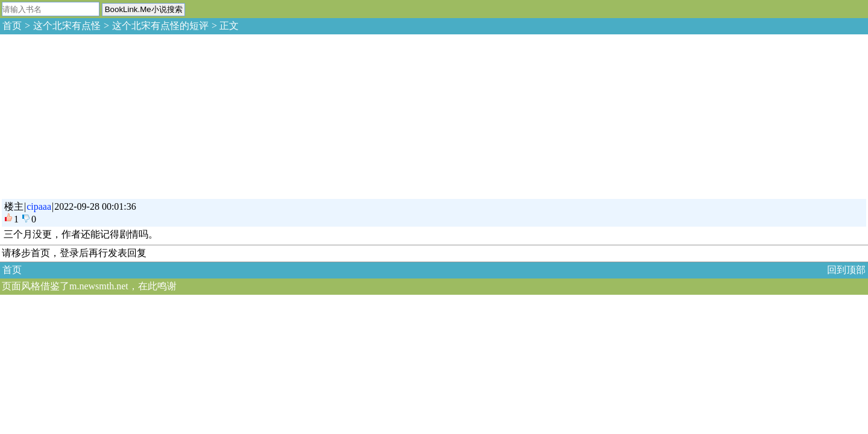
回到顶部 (846, 270)
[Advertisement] (90, 115)
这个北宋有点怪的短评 (160, 26)
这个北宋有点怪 (67, 26)
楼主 (14, 206)
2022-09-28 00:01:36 (95, 206)
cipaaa (39, 206)
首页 (12, 26)
